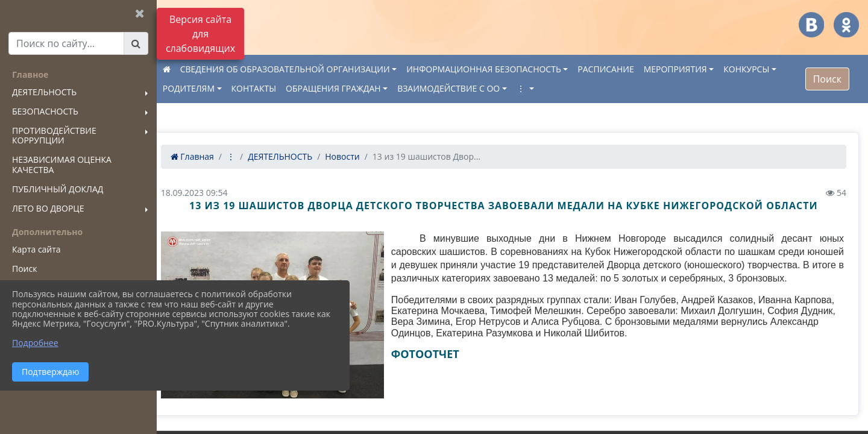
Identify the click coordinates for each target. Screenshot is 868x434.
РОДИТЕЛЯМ (206, 88)
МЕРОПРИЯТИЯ (693, 69)
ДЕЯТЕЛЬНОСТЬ (297, 156)
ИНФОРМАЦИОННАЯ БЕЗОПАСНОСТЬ (501, 69)
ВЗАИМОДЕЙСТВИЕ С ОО (466, 88)
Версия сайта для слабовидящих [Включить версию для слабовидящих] (200, 34)
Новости (360, 156)
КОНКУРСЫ (764, 69)
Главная (210, 156)
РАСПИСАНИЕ (624, 69)
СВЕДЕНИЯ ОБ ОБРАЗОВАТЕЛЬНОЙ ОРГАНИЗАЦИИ (303, 69)
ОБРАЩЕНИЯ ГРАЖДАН (351, 88)
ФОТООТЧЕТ (437, 367)
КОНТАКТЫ (271, 88)
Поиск (827, 79)
